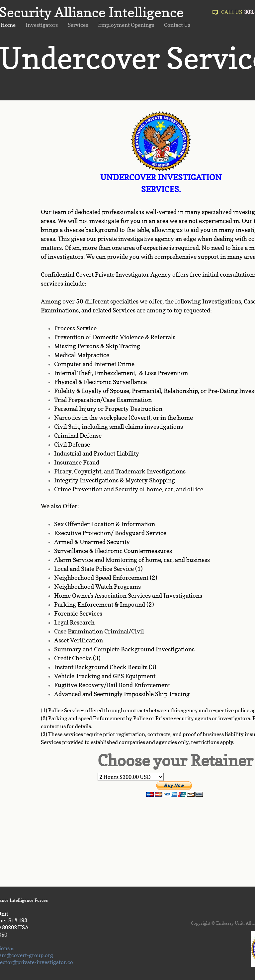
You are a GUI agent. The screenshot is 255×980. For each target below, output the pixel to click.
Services (78, 25)
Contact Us (177, 25)
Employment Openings (126, 25)
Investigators (42, 25)
